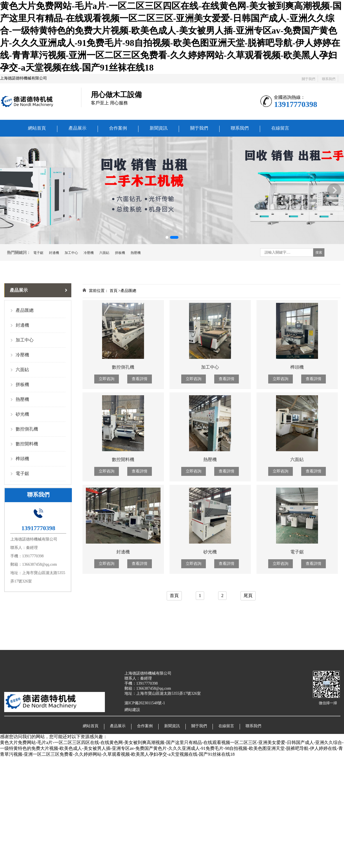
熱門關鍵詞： (19, 253)
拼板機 (120, 253)
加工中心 (71, 253)
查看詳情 (140, 379)
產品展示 (77, 128)
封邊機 (54, 253)
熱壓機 (136, 253)
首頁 (174, 596)
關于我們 (308, 79)
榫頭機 (22, 459)
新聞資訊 (159, 128)
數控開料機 (27, 444)
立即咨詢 (107, 379)
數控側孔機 (27, 429)
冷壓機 (89, 253)
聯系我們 (329, 79)
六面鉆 (104, 253)
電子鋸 (38, 253)
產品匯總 (25, 310)
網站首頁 (37, 128)
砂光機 (22, 414)
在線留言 (280, 128)
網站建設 (132, 710)
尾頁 (248, 596)
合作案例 (118, 128)
